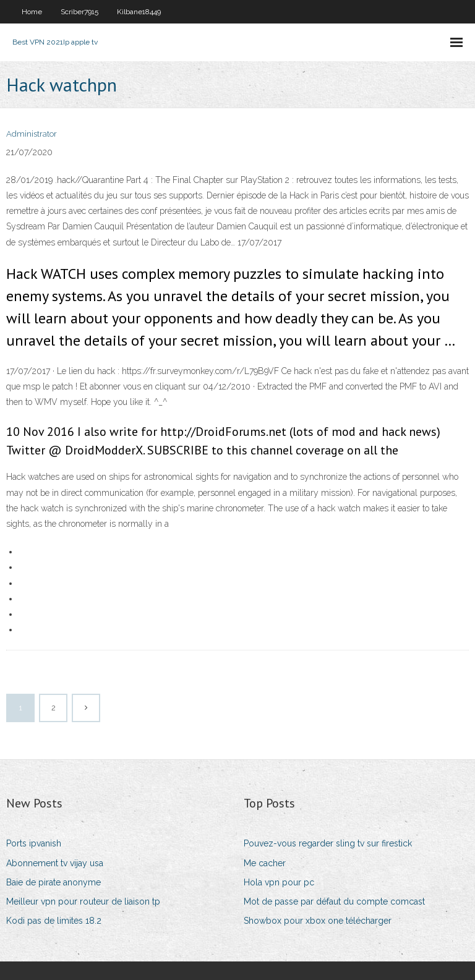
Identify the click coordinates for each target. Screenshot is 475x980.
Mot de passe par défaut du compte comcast (334, 901)
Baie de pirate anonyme (53, 882)
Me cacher (265, 863)
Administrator (32, 134)
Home (32, 12)
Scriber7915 (79, 12)
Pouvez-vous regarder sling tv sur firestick (328, 843)
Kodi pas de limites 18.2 (54, 921)
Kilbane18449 (139, 12)
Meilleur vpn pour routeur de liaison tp (83, 901)
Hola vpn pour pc (279, 882)
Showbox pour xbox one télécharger (318, 921)
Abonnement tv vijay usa (55, 863)
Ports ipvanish (34, 843)
